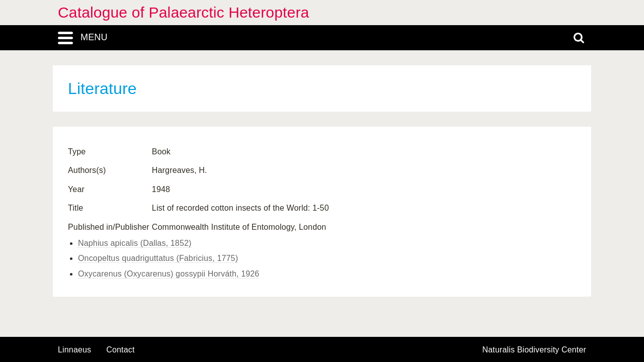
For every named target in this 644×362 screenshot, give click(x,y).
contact (120, 350)
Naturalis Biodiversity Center (535, 350)
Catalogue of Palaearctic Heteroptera (183, 12)
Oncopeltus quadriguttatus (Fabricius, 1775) (158, 258)
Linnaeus (74, 350)
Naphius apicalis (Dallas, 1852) (135, 243)
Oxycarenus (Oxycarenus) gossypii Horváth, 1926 (169, 274)
